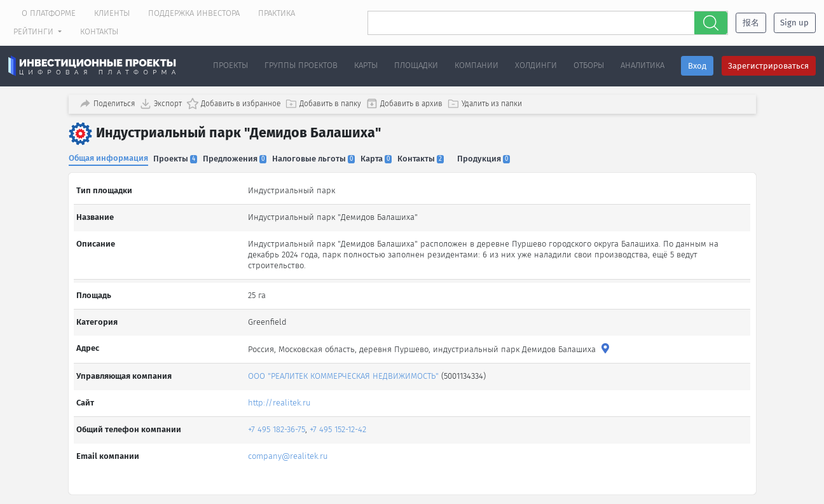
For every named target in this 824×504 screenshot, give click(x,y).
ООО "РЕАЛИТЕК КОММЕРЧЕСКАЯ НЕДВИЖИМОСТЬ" (345, 365)
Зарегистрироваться (768, 66)
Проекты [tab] (178, 157)
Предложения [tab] (240, 157)
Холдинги (536, 65)
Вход (697, 66)
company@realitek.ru (289, 445)
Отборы (589, 65)
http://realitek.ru (281, 392)
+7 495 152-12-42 (339, 419)
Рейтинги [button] (35, 31)
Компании (477, 65)
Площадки (416, 65)
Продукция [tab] (500, 157)
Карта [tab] (387, 157)
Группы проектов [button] (301, 65)
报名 (751, 23)
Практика (277, 13)
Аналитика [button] (642, 65)
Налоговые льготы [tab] (322, 157)
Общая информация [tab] (108, 156)
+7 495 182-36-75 (278, 419)
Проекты (230, 65)
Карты (366, 65)
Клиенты (112, 13)
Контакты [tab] (434, 157)
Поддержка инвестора (194, 13)
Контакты (99, 31)
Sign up (794, 23)
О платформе (49, 13)
